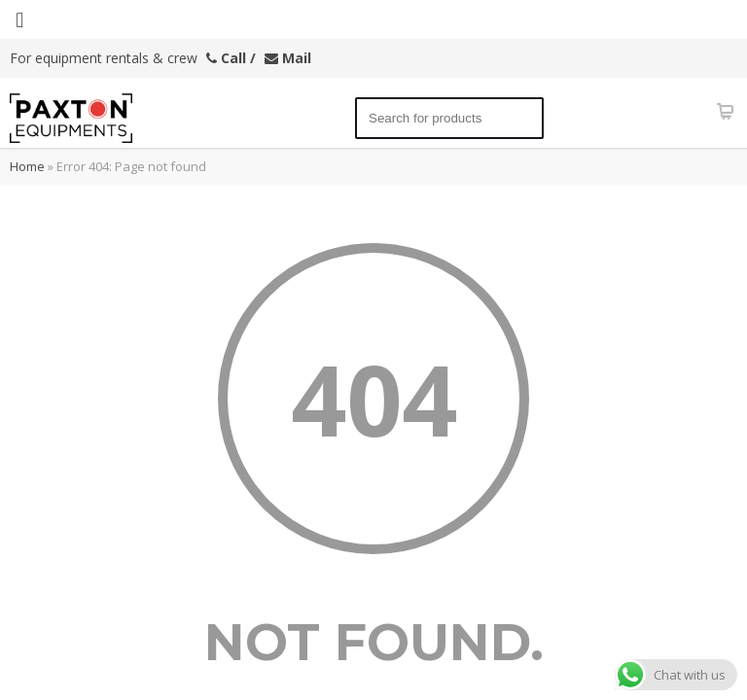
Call (226, 58)
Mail (288, 58)
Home (27, 166)
